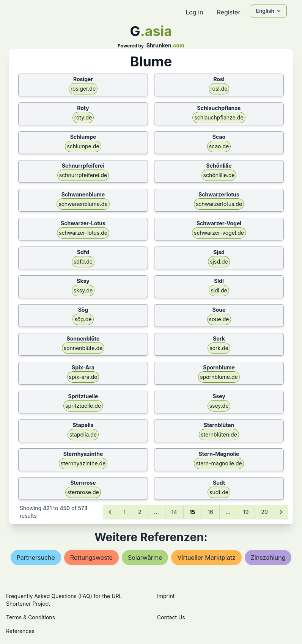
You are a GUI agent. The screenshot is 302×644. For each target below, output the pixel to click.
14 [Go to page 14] (174, 512)
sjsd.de (219, 262)
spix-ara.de (83, 377)
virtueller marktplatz (206, 558)
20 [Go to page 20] (264, 512)
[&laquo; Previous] (110, 512)
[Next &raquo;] (281, 512)
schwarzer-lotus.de (83, 233)
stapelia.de (83, 434)
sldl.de (219, 290)
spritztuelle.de (83, 406)
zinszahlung (268, 558)
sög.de (83, 319)
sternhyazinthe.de (83, 463)
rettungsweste (91, 558)
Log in (194, 12)
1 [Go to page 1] (124, 512)
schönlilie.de (219, 175)
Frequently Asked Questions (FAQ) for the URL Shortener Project (64, 600)
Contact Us (171, 617)
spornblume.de (219, 377)
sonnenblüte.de (83, 348)
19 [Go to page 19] (246, 512)
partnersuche (36, 558)
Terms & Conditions (31, 617)
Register (228, 12)
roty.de (83, 117)
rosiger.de (83, 89)
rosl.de (219, 89)
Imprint (166, 596)
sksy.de (83, 290)
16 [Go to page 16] (210, 512)
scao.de (219, 146)
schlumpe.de (83, 146)
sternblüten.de (219, 434)
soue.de (219, 319)
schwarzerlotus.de (219, 204)
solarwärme (145, 558)
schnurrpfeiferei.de (83, 175)
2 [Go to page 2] (140, 512)
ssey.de (219, 406)
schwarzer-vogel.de (219, 233)
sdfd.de (83, 262)
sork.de (219, 348)
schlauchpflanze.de (219, 117)
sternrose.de (83, 492)
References (20, 631)
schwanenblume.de (83, 204)
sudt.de (219, 492)
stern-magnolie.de (219, 463)
